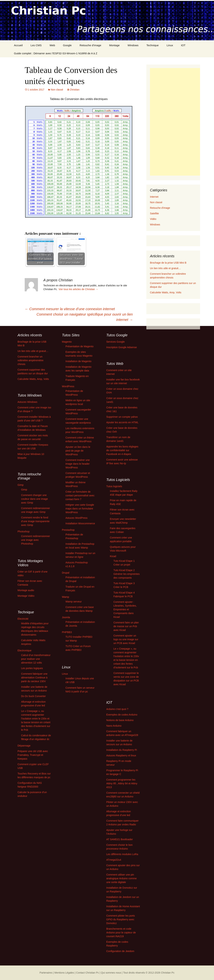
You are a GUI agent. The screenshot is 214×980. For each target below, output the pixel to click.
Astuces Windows (27, 402)
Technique (152, 45)
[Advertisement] (175, 122)
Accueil (18, 45)
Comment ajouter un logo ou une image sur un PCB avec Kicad (126, 639)
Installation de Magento (78, 361)
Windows (133, 45)
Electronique (25, 650)
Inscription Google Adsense (121, 347)
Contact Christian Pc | (88, 973)
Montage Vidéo (26, 596)
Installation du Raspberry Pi (122, 750)
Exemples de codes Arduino (122, 715)
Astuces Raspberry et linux (121, 755)
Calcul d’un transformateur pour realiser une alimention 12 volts (36, 659)
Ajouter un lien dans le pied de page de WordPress (78, 451)
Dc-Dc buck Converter (33, 696)
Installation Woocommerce (80, 523)
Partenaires (46, 973)
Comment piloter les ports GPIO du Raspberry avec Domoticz (121, 919)
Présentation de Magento (79, 346)
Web (52, 45)
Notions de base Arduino (120, 720)
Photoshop (24, 531)
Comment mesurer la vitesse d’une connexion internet (70, 309)
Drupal (66, 573)
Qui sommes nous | (112, 973)
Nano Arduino (114, 726)
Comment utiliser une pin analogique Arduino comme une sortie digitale (121, 878)
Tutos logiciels (114, 486)
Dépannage (24, 746)
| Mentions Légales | (64, 973)
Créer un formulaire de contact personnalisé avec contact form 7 (80, 495)
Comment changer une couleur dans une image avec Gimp (34, 499)
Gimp (20, 485)
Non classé (57, 90)
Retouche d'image (160, 208)
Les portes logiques (32, 668)
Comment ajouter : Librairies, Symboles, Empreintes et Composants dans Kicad (125, 609)
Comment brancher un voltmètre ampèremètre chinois (31, 360)
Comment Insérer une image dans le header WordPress (78, 464)
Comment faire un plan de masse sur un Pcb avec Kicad (126, 626)
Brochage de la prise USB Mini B (168, 263)
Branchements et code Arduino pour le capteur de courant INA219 (121, 933)
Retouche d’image (90, 45)
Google (67, 45)
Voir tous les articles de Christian (78, 289)
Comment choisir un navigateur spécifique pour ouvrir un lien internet (85, 317)
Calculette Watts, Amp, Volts (166, 292)
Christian (75, 90)
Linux (170, 45)
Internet (154, 197)
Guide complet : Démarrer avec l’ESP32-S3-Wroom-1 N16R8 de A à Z (56, 53)
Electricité (23, 619)
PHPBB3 (67, 632)
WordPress (68, 386)
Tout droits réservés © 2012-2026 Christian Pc (149, 973)
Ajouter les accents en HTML (122, 422)
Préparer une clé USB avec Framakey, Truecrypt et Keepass (33, 755)
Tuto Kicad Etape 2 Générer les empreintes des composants (127, 574)
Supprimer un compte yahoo (122, 417)
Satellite (154, 213)
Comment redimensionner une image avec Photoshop (36, 540)
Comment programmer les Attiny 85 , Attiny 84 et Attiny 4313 (122, 783)
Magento (67, 342)
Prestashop (68, 530)
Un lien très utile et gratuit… (165, 268)
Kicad (113, 556)
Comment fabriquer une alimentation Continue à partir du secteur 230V (34, 678)
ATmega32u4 (114, 860)
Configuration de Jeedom (120, 951)
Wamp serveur (74, 602)
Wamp (65, 597)
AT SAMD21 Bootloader (120, 839)
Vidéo (153, 219)
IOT (183, 45)
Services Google (115, 342)
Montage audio (26, 590)
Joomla (66, 617)
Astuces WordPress (76, 518)
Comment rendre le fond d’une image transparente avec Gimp (35, 521)
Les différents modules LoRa (122, 854)
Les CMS (36, 45)
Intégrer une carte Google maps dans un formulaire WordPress (80, 509)
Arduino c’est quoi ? (117, 709)
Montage (114, 45)
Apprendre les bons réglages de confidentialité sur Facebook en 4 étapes (122, 450)
